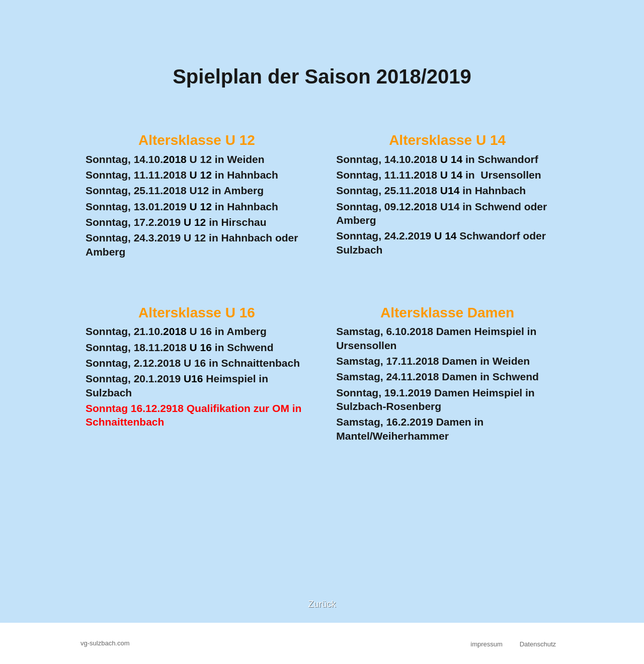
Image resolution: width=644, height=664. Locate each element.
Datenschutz (538, 644)
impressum (487, 644)
